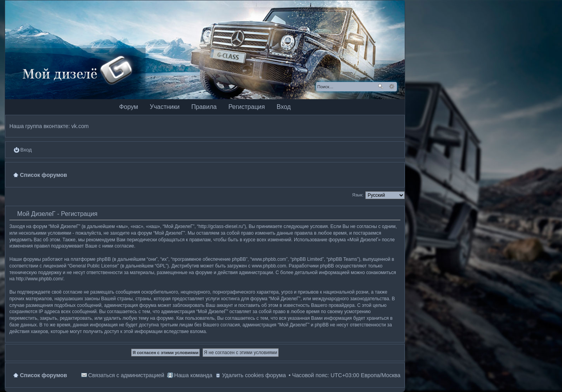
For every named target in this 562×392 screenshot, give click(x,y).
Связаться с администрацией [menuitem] (126, 375)
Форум (129, 107)
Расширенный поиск (392, 87)
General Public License (93, 266)
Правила (204, 107)
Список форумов (44, 375)
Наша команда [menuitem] (193, 375)
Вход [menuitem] (26, 150)
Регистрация (247, 107)
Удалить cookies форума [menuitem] (254, 375)
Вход (284, 107)
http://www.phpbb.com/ (40, 279)
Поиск (381, 87)
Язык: (358, 195)
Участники (165, 107)
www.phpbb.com (269, 266)
